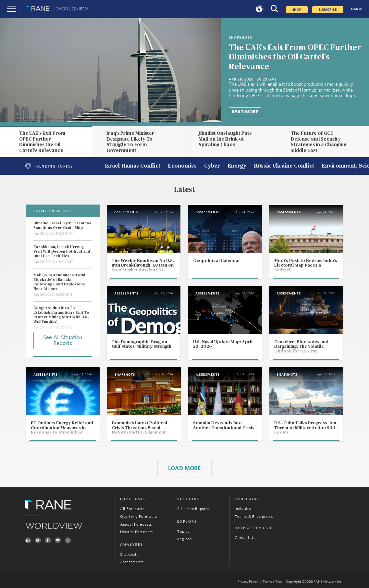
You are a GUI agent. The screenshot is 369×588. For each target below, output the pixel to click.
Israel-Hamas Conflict (133, 166)
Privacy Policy (248, 582)
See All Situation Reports (63, 341)
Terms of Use (272, 582)
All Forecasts (132, 509)
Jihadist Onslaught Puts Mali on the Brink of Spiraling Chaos (225, 139)
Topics (183, 532)
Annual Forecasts (136, 524)
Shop (297, 10)
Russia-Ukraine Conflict (284, 166)
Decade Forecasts (136, 532)
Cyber (212, 166)
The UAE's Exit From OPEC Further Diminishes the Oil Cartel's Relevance (295, 57)
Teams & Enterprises (254, 517)
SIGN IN (357, 9)
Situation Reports (193, 509)
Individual (244, 509)
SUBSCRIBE (328, 10)
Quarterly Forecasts (139, 517)
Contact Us (245, 538)
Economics (182, 166)
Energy (237, 166)
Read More (245, 112)
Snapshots (129, 555)
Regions (184, 539)
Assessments (132, 562)
